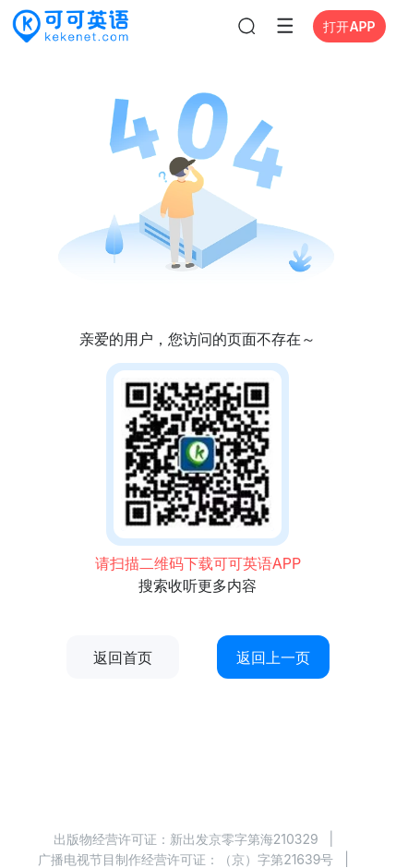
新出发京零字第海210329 (244, 839)
